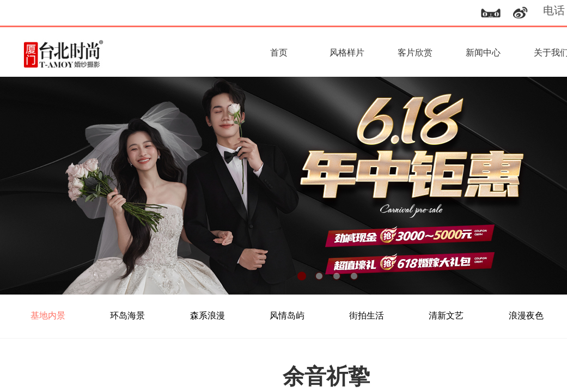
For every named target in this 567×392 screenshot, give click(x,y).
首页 (279, 53)
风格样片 (347, 53)
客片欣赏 (415, 53)
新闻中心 (483, 53)
